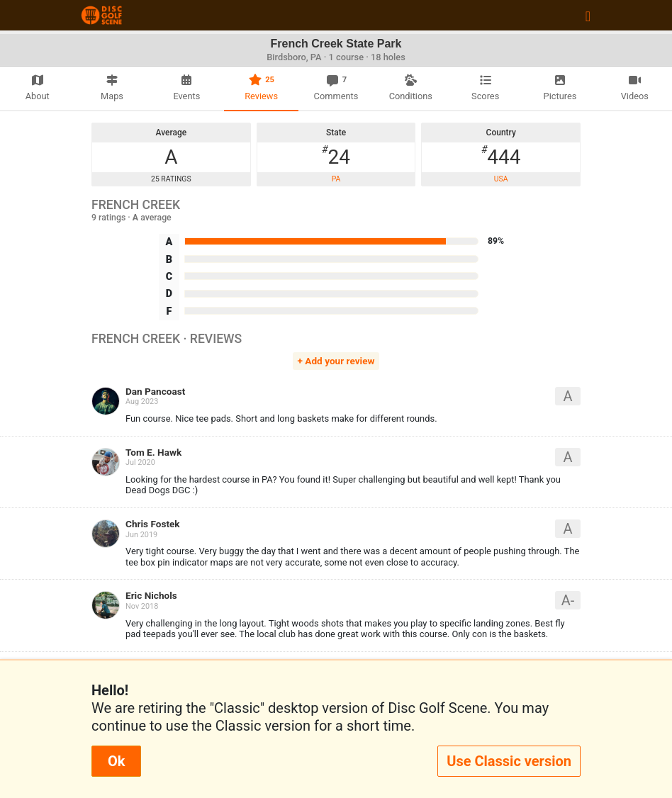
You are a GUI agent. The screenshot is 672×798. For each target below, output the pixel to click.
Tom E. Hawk (153, 452)
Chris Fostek (153, 524)
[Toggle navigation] (588, 16)
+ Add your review (336, 361)
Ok (116, 761)
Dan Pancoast (155, 391)
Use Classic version (509, 761)
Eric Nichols (151, 595)
